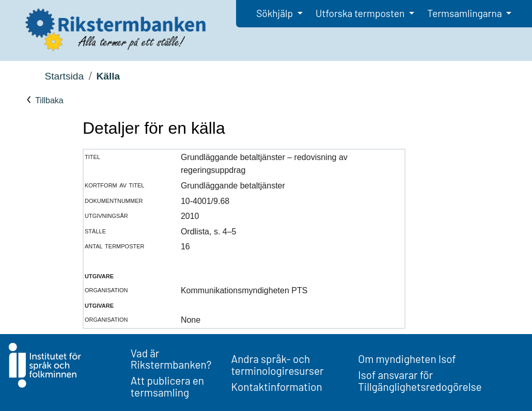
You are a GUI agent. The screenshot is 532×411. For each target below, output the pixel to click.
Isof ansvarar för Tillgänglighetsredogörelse (420, 381)
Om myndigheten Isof (407, 359)
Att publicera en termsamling (167, 386)
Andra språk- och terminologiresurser (278, 365)
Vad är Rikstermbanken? (171, 359)
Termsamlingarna (465, 13)
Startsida (64, 76)
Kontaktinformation (277, 386)
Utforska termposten (361, 13)
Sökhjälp (276, 13)
